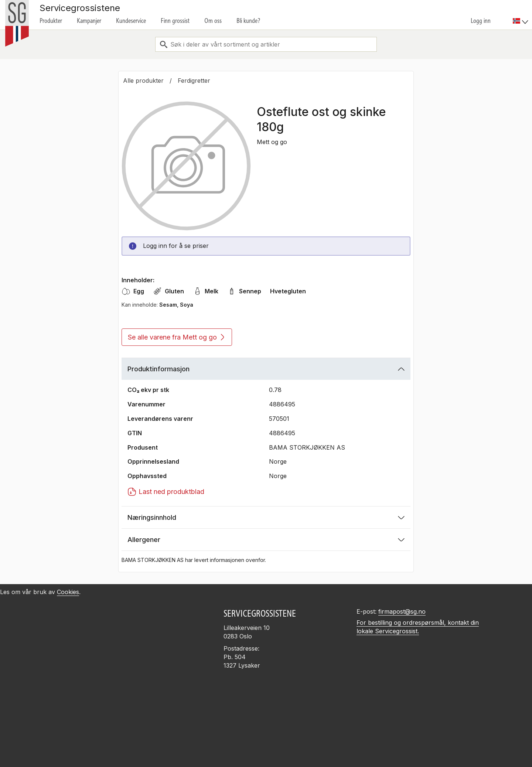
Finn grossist (175, 21)
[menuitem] (521, 15)
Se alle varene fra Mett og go (176, 337)
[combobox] (266, 44)
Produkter (51, 21)
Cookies (68, 592)
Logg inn (481, 21)
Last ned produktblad (166, 492)
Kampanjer (89, 21)
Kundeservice (131, 21)
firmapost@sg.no (402, 611)
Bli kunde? (248, 21)
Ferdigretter (194, 81)
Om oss (213, 21)
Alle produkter (143, 81)
